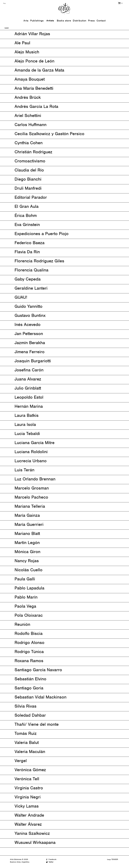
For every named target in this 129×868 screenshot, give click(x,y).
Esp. (5, 3)
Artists (50, 21)
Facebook (52, 859)
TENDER (115, 859)
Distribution (80, 21)
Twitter (51, 862)
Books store (64, 21)
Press (91, 21)
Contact (101, 21)
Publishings (37, 21)
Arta (26, 21)
